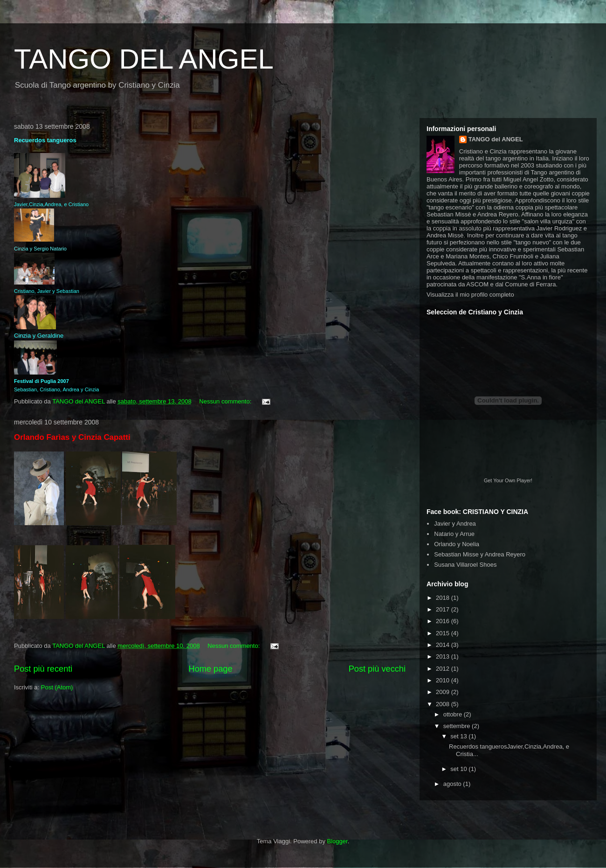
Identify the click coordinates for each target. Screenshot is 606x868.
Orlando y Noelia (457, 544)
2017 (444, 609)
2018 (444, 598)
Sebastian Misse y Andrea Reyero (480, 554)
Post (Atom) (57, 687)
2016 (444, 621)
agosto (453, 784)
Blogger (337, 841)
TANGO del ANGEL (496, 139)
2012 (444, 669)
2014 (444, 645)
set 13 (459, 736)
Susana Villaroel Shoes (465, 565)
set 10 (459, 769)
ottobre (454, 714)
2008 (444, 704)
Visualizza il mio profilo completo (470, 295)
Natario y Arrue (454, 534)
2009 (444, 692)
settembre (458, 726)
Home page (211, 669)
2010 (444, 680)
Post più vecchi (377, 669)
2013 (444, 656)
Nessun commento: (226, 401)
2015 (444, 633)
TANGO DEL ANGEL (144, 59)
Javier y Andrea (455, 524)
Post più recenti (43, 669)
